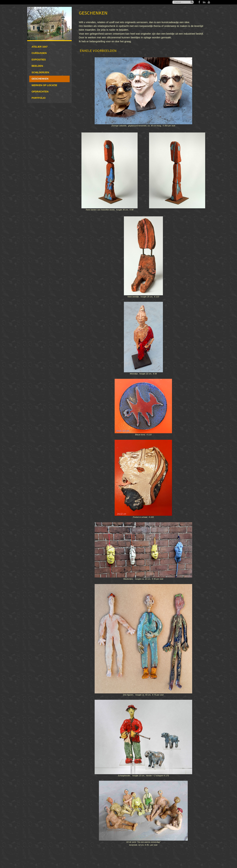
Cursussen (39, 53)
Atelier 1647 (40, 47)
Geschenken (40, 79)
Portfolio (39, 98)
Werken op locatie (44, 85)
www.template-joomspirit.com (236, 850)
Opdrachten (40, 92)
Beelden (37, 66)
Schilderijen (40, 72)
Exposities (39, 60)
